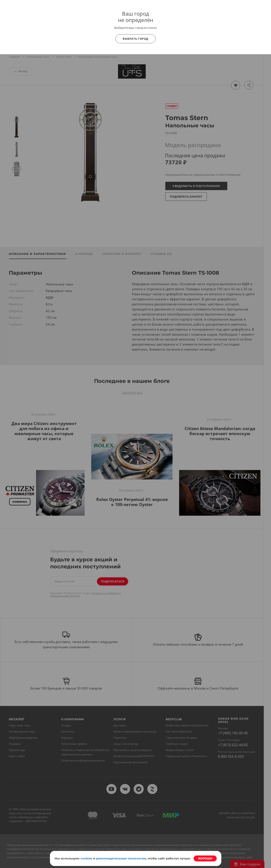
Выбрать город (135, 39)
